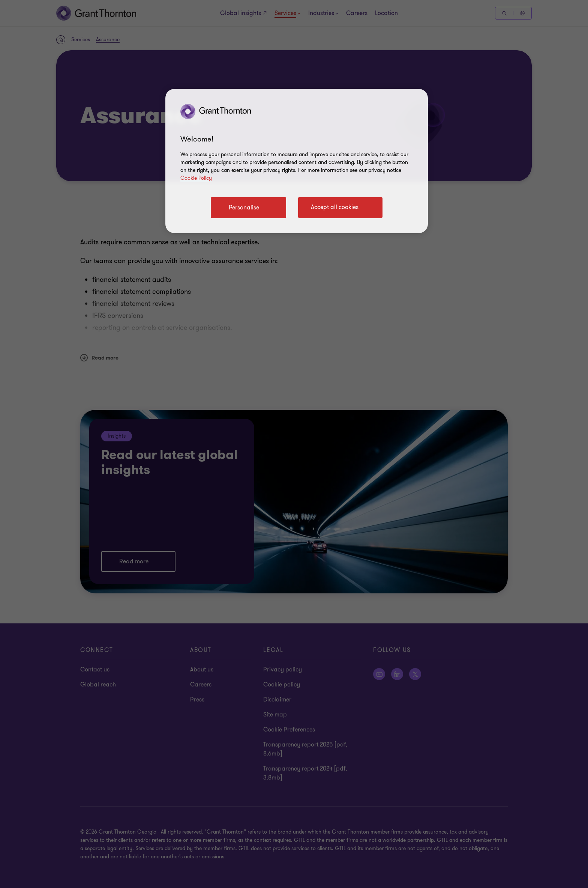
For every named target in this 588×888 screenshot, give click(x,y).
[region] (297, 161)
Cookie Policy (196, 178)
